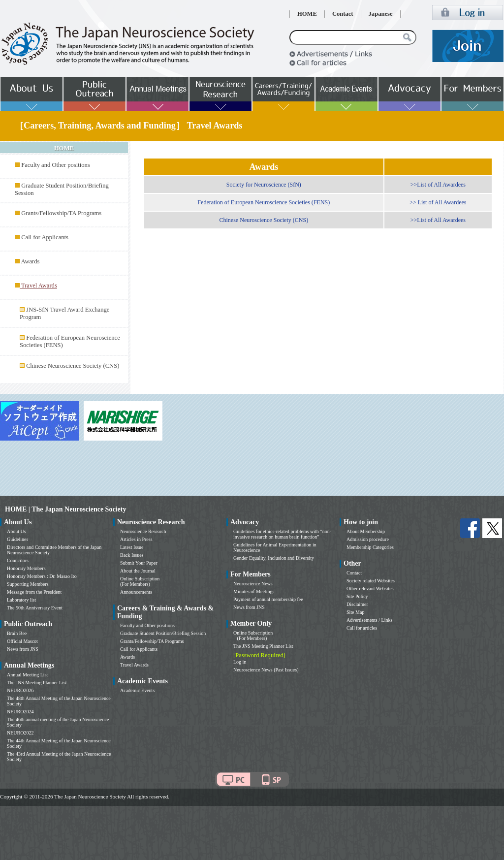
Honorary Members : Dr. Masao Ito (42, 576)
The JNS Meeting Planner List (37, 683)
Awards (30, 261)
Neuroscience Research (143, 531)
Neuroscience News (253, 584)
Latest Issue (132, 547)
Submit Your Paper (139, 563)
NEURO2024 (20, 712)
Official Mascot (22, 641)
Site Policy (357, 596)
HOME (307, 14)
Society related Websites (371, 581)
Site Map (355, 612)
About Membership (366, 531)
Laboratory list (21, 600)
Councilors (18, 560)
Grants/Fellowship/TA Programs (61, 213)
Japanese (381, 14)
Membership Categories (370, 547)
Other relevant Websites (370, 589)
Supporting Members (28, 584)
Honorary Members (26, 568)
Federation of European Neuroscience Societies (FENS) (264, 202)
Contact (343, 14)
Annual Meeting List (27, 675)
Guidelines (17, 539)
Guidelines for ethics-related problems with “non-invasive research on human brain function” (282, 534)
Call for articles (362, 628)
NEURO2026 (20, 690)
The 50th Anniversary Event (35, 608)
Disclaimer (357, 604)
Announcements (136, 592)
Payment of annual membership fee (268, 599)
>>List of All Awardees (438, 185)
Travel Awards (134, 665)
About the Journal (138, 571)
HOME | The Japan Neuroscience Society (65, 509)
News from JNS (23, 649)
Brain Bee (17, 633)
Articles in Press (136, 539)
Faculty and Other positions (56, 165)
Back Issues (132, 555)
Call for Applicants (45, 237)
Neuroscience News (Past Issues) (266, 670)
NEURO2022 (20, 733)
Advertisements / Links (369, 620)
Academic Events (137, 690)
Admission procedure (368, 539)
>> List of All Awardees (438, 202)
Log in (240, 662)
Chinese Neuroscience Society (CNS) (73, 366)
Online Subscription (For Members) (140, 581)
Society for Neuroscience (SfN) (264, 185)
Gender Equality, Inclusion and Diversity (274, 558)
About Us (16, 531)
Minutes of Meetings (254, 591)
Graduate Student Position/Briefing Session (163, 633)
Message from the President (34, 592)
